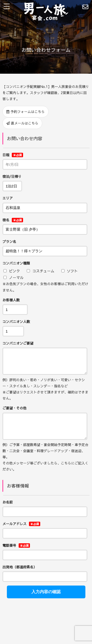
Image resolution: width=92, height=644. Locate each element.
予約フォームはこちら (26, 112)
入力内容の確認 (46, 599)
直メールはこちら (22, 123)
